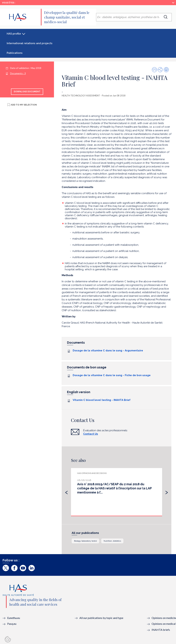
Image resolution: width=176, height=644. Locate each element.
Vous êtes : (9, 3)
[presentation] (67, 492)
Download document (27, 92)
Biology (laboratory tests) (85, 541)
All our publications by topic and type (101, 618)
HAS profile (14, 34)
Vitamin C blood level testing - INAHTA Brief (102, 400)
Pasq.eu (12, 624)
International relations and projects (30, 43)
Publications (15, 53)
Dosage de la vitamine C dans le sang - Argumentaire (108, 351)
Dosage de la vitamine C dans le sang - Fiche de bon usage (112, 375)
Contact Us (91, 434)
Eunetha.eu (14, 618)
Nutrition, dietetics (112, 541)
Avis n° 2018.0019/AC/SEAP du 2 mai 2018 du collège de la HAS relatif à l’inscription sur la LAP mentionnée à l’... (114, 488)
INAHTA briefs (161, 630)
